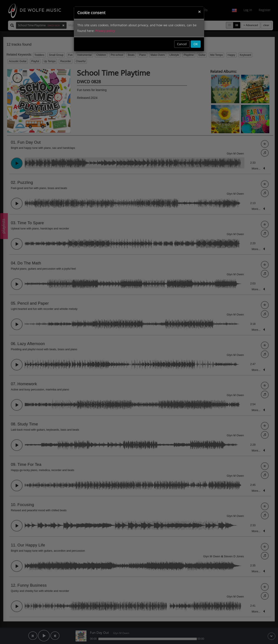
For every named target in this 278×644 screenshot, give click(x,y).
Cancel (182, 44)
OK (196, 44)
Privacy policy (105, 31)
